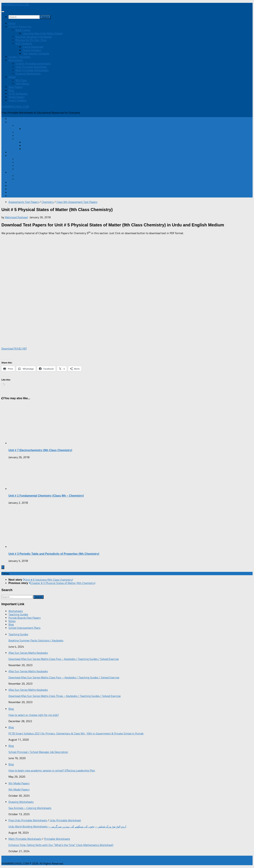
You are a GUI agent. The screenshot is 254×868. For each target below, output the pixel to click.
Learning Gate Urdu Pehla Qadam (43, 33)
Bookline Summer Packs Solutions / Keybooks (36, 640)
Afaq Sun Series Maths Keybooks (28, 653)
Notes (12, 77)
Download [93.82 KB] (14, 349)
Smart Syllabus (18, 100)
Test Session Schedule (36, 53)
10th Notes (22, 84)
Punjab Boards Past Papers (25, 618)
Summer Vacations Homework (34, 37)
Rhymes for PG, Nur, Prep (31, 40)
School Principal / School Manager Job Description (38, 752)
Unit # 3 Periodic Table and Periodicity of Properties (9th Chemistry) (54, 554)
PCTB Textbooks (18, 94)
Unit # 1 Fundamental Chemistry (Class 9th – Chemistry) (46, 496)
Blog (11, 90)
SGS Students (24, 43)
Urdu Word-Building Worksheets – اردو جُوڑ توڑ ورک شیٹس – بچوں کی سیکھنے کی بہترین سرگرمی (67, 827)
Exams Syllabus (32, 50)
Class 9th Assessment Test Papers (77, 202)
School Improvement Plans (24, 628)
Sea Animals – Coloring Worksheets (30, 808)
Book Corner (23, 30)
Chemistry (48, 202)
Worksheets (16, 60)
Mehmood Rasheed (16, 217)
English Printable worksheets (33, 64)
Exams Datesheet (33, 47)
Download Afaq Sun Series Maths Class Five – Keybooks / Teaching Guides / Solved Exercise (64, 659)
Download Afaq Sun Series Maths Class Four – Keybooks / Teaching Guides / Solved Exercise (64, 677)
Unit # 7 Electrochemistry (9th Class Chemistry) (40, 450)
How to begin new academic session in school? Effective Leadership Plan (52, 770)
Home (12, 23)
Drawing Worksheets (28, 74)
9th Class (21, 80)
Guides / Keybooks (19, 57)
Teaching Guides (18, 614)
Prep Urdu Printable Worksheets (28, 820)
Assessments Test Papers (24, 202)
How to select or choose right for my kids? (34, 715)
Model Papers (16, 97)
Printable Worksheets (57, 839)
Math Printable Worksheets (32, 70)
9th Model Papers (19, 783)
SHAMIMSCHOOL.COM (15, 4)
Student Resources (20, 27)
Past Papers (16, 87)
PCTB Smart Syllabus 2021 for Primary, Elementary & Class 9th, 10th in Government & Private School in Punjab (76, 733)
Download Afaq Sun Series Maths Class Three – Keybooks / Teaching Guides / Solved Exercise (65, 696)
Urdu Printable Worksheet (31, 67)
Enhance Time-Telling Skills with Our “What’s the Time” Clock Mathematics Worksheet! (61, 845)
